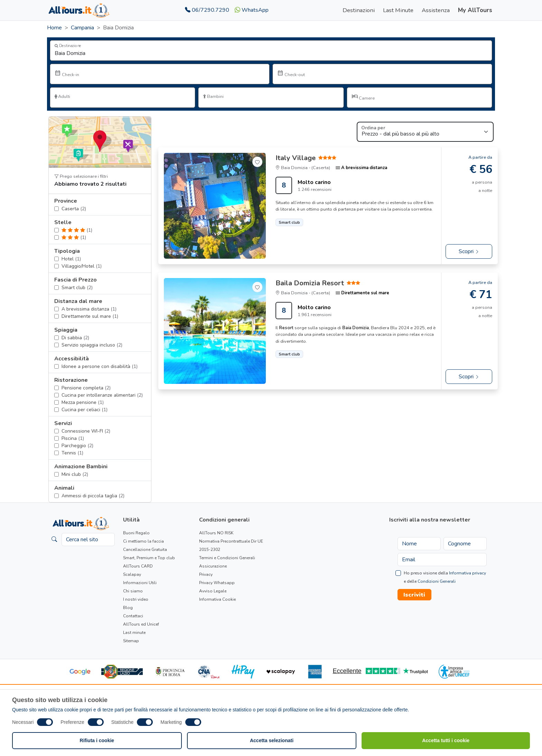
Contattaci (133, 616)
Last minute (134, 633)
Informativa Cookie (217, 599)
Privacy (206, 574)
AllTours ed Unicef (141, 624)
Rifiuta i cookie (97, 740)
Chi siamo (133, 591)
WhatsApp (252, 10)
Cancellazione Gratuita (145, 550)
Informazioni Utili (140, 583)
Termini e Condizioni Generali (227, 558)
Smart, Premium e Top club (149, 558)
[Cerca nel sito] (88, 540)
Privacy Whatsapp (217, 583)
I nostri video (136, 599)
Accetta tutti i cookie (446, 740)
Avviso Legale (213, 591)
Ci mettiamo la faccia (143, 541)
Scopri (469, 251)
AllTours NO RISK (216, 533)
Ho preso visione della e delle (445, 577)
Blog (128, 608)
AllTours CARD (138, 566)
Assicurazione (213, 566)
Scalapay (132, 574)
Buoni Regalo (136, 533)
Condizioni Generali (437, 581)
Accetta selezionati (272, 740)
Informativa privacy (468, 573)
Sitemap (131, 641)
